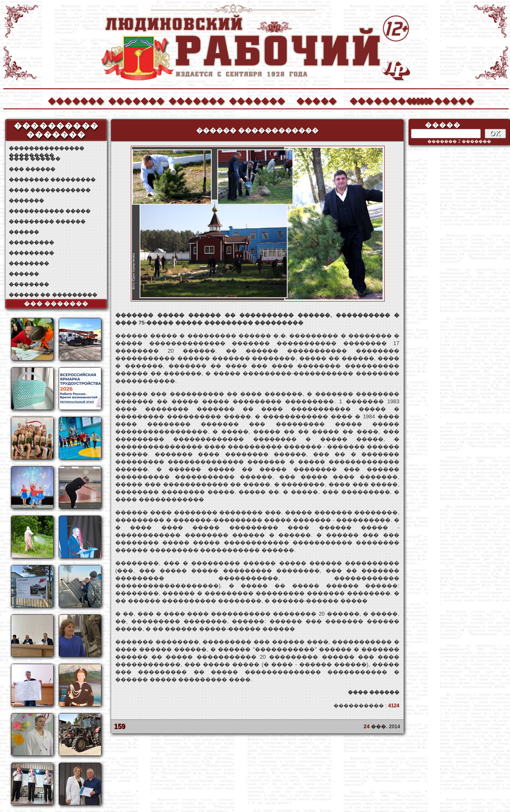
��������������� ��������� (47, 148)
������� (75, 100)
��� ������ (32, 169)
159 (120, 726)
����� (316, 100)
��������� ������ (47, 222)
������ (24, 232)
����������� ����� (50, 211)
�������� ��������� (52, 180)
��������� (31, 242)
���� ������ (35, 159)
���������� (377, 100)
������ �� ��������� (53, 295)
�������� (438, 100)
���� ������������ (50, 190)
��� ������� (56, 304)
